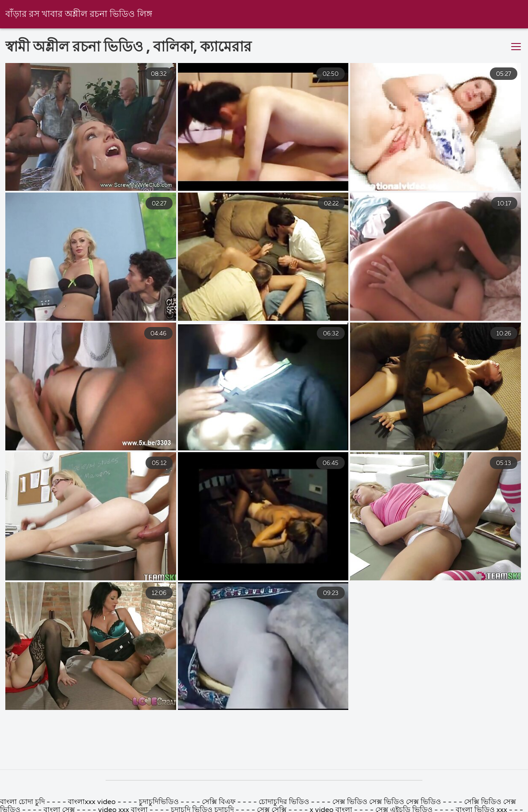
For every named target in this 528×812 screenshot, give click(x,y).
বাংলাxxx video (92, 802)
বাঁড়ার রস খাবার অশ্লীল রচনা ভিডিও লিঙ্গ (79, 14)
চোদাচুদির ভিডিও (285, 802)
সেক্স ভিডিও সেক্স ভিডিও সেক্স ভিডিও (388, 802)
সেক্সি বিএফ (219, 802)
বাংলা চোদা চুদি (23, 802)
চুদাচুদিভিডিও (159, 802)
